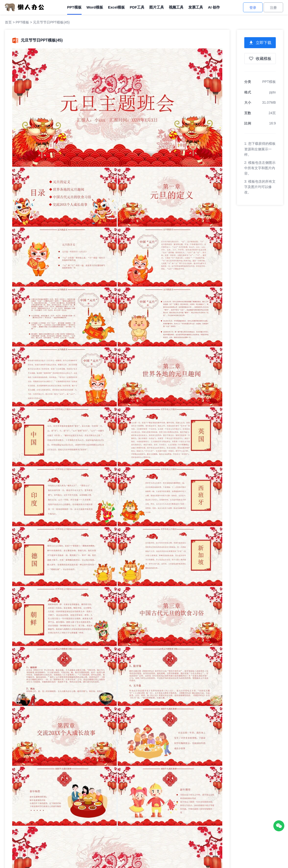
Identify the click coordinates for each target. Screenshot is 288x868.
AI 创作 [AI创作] (214, 7)
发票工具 (196, 7)
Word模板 (95, 7)
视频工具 (176, 7)
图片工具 (157, 7)
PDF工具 (137, 7)
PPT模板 (74, 7)
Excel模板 (116, 7)
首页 (8, 22)
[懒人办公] (24, 7)
